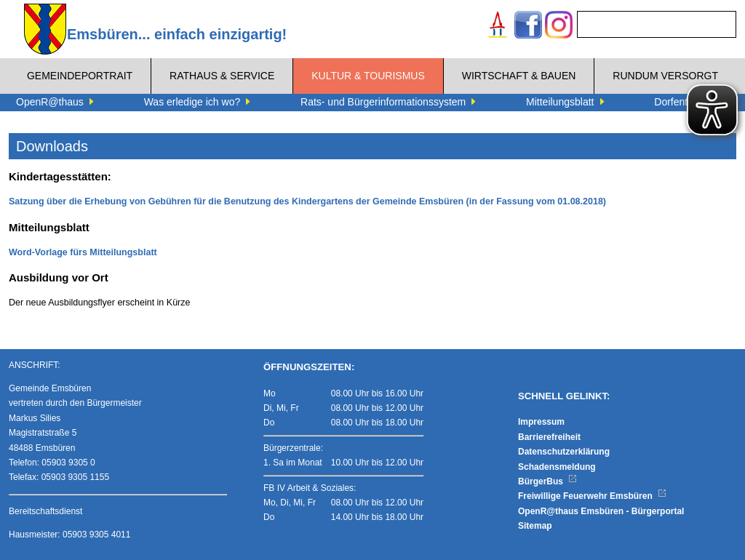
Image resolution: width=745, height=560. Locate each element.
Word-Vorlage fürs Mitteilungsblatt (83, 252)
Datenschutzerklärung (564, 452)
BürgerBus (547, 481)
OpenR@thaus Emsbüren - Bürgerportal (601, 511)
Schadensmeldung (557, 467)
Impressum (541, 422)
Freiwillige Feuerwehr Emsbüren (592, 496)
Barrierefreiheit (549, 437)
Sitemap (535, 526)
